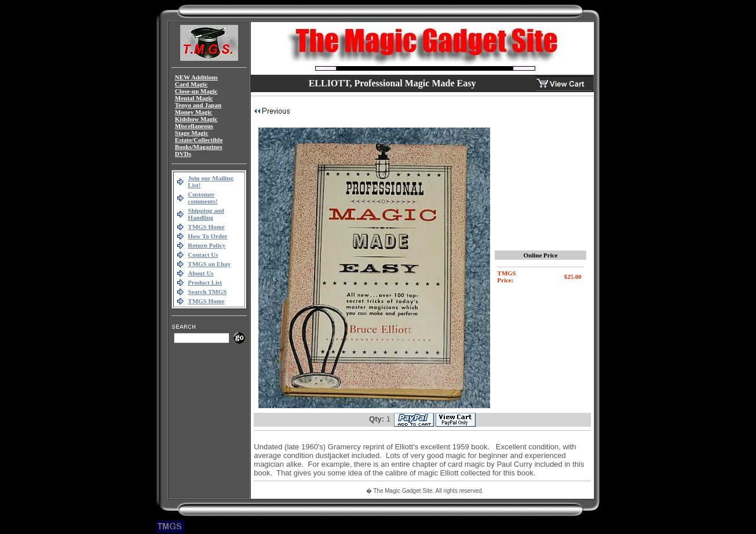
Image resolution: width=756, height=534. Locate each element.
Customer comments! (202, 198)
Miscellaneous (194, 126)
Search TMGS (207, 292)
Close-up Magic (196, 91)
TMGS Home (206, 227)
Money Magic (193, 112)
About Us (200, 273)
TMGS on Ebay (209, 264)
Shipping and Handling (206, 214)
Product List (205, 282)
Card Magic (191, 84)
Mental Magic (194, 98)
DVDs (183, 154)
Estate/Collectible (199, 140)
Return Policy (207, 245)
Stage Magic (192, 133)
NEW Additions (196, 77)
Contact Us (203, 255)
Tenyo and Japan (198, 105)
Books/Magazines (199, 147)
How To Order (207, 236)
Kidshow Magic (196, 119)
